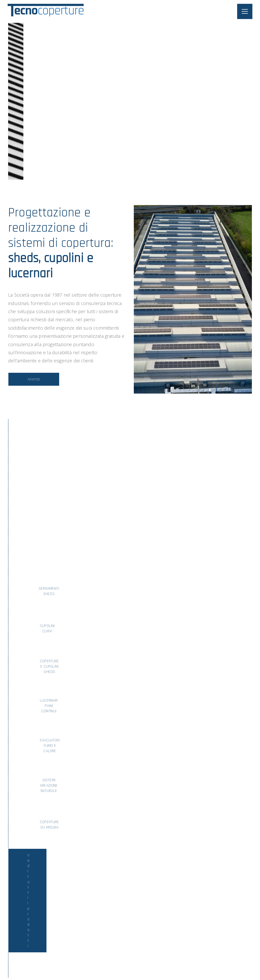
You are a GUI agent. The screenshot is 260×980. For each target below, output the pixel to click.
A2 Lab (242, 960)
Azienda (34, 379)
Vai (46, 742)
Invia (193, 895)
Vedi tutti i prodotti (130, 583)
